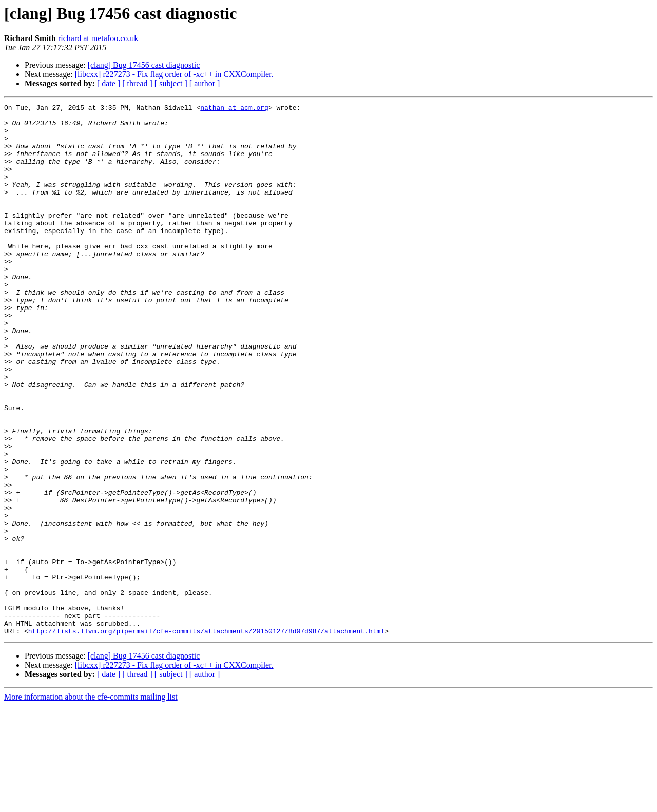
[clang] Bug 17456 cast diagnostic (144, 65)
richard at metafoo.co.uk (98, 38)
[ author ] (205, 83)
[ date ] (109, 83)
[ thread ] (137, 83)
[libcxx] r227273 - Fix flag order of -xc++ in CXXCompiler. (174, 74)
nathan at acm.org (234, 109)
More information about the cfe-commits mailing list (91, 803)
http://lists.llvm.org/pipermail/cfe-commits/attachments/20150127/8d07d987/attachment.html (206, 737)
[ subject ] (171, 83)
